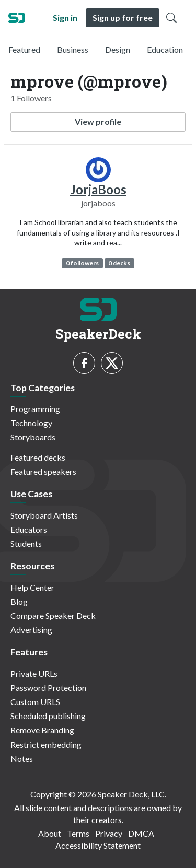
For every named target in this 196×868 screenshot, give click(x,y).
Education (165, 49)
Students (26, 543)
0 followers (82, 263)
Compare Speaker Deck (53, 615)
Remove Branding (42, 730)
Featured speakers (43, 471)
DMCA (141, 833)
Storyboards (33, 437)
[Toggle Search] (171, 18)
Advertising (31, 630)
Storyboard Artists (44, 515)
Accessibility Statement (98, 845)
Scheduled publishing (48, 716)
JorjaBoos (98, 189)
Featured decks (38, 457)
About (50, 833)
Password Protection (48, 688)
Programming (35, 409)
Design (118, 49)
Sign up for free (123, 17)
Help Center (32, 587)
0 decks (119, 263)
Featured (24, 49)
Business (73, 49)
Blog (19, 601)
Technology (31, 423)
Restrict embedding (46, 744)
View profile (98, 121)
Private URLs (34, 673)
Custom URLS (35, 702)
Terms (78, 833)
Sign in (65, 17)
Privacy (109, 833)
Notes (22, 759)
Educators (29, 529)
